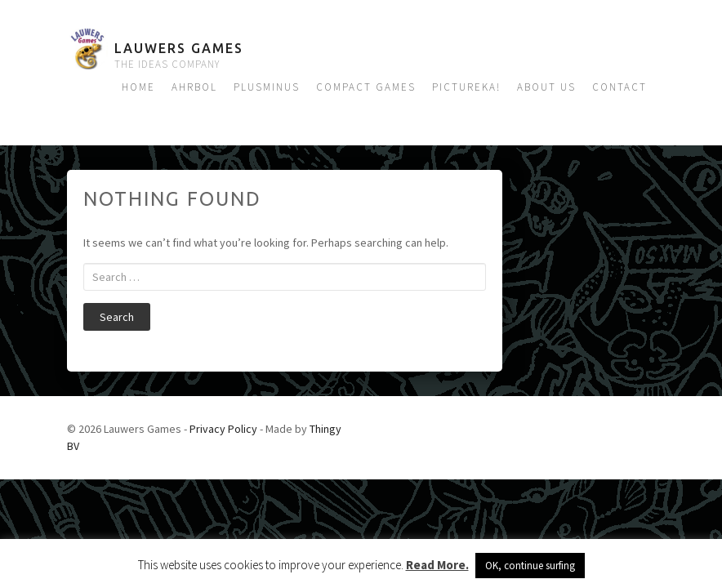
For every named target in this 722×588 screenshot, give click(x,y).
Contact (619, 87)
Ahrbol (194, 87)
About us (546, 87)
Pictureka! (466, 87)
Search (117, 317)
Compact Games (366, 87)
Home (138, 87)
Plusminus (267, 87)
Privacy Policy (223, 429)
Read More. (437, 565)
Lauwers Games (179, 48)
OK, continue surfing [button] (530, 566)
